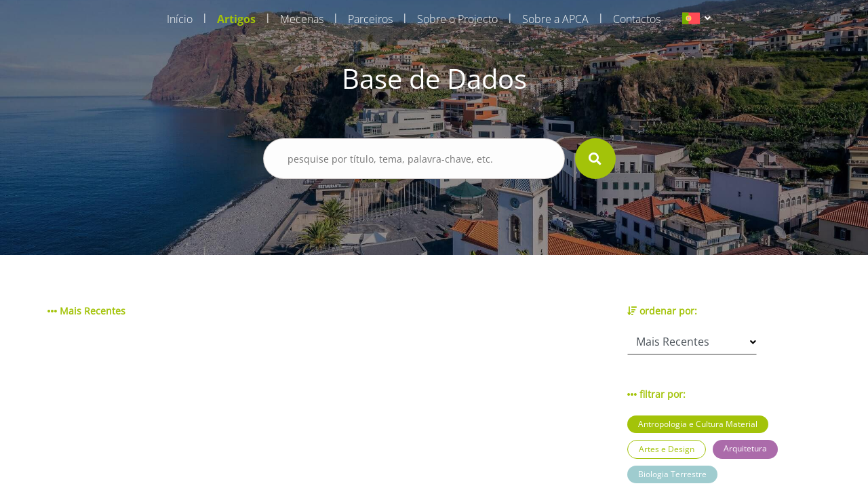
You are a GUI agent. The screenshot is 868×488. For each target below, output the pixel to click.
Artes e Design (667, 449)
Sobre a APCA (555, 19)
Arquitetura (745, 448)
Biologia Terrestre (672, 474)
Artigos (236, 19)
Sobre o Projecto (457, 19)
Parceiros (370, 19)
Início (180, 19)
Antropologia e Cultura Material (698, 424)
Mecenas (302, 19)
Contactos (637, 19)
